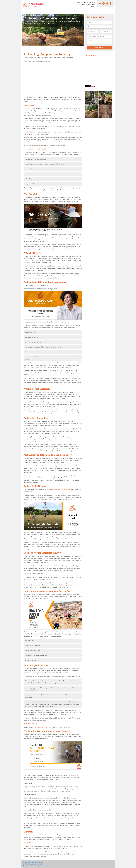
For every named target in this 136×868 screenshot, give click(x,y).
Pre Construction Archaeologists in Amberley (36, 866)
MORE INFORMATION (30, 724)
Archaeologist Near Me (31, 132)
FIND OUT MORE (29, 105)
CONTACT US (28, 843)
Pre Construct (89, 11)
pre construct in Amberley (40, 727)
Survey (52, 11)
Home (31, 11)
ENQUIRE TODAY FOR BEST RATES (35, 149)
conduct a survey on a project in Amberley (58, 489)
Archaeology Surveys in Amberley (33, 864)
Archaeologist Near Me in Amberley (34, 862)
